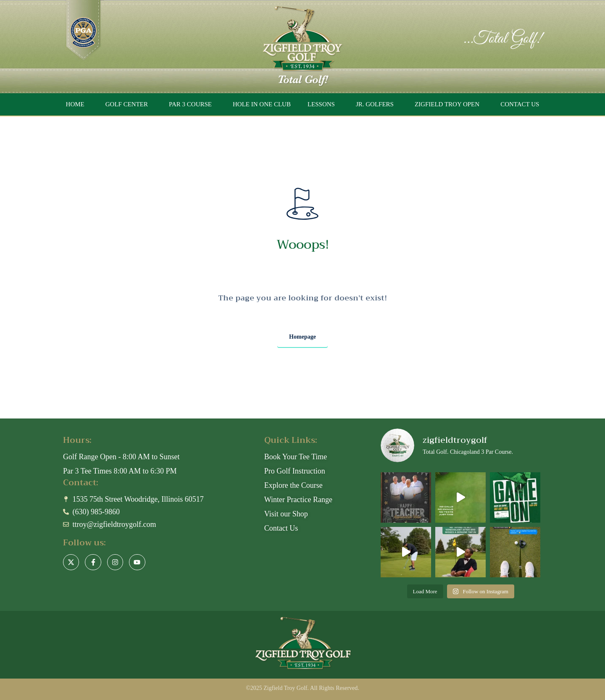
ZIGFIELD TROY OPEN (447, 104)
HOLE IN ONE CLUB (262, 104)
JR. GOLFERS (375, 104)
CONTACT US (520, 104)
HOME (75, 104)
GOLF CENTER (127, 104)
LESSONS (321, 104)
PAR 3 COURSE (190, 104)
